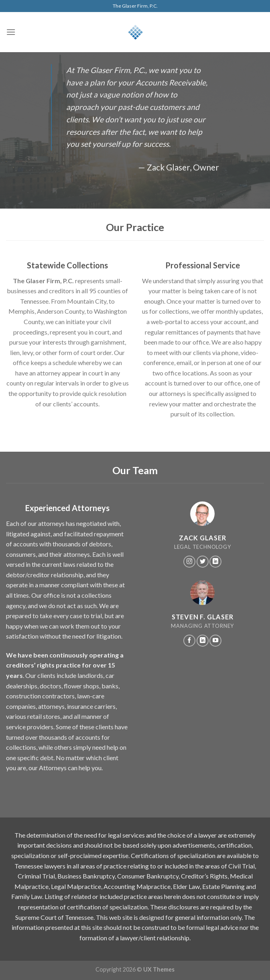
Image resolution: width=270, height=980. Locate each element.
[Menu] (11, 32)
